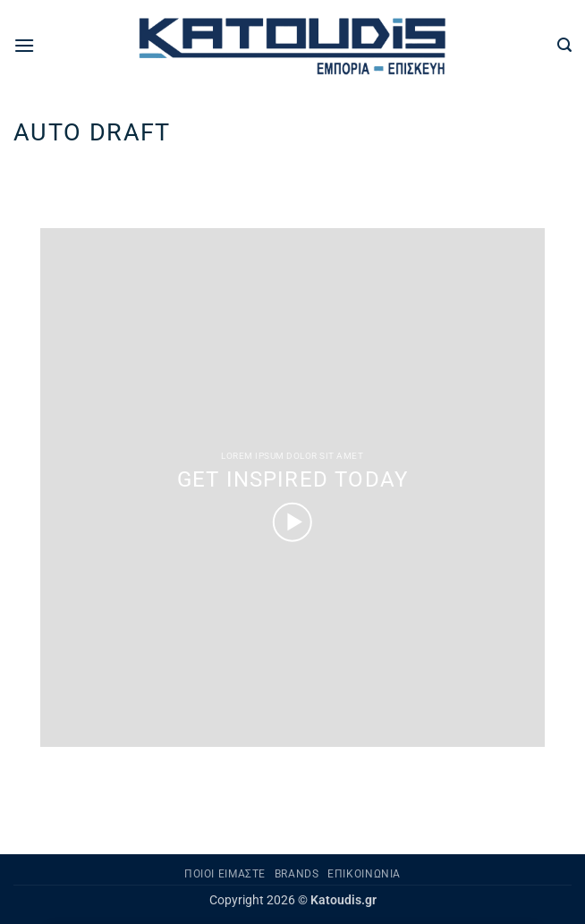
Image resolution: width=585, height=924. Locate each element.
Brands (297, 874)
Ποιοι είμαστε (225, 874)
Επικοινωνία (364, 874)
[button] (24, 45)
